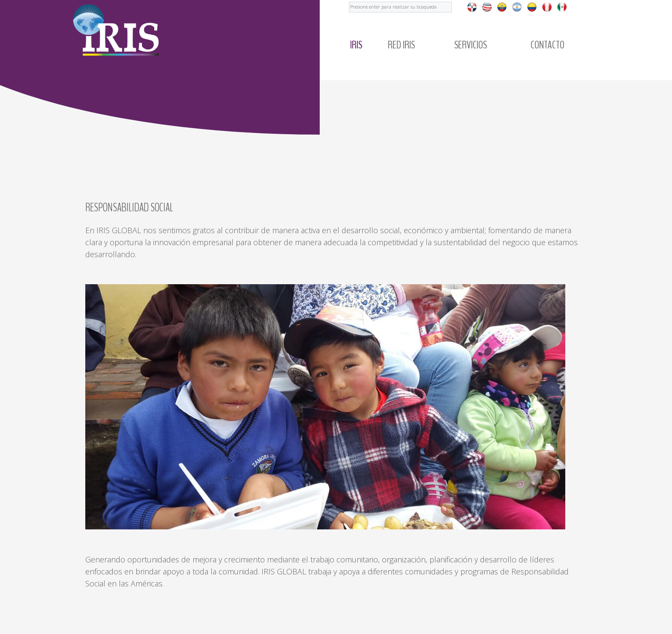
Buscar (349, 0)
